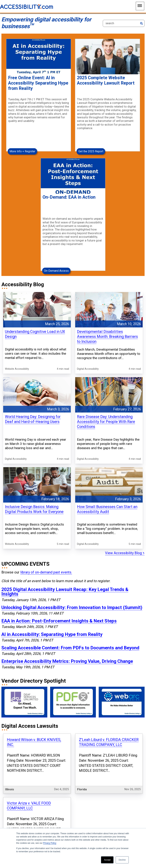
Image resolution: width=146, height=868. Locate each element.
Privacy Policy (50, 843)
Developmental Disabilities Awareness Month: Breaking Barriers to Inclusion (107, 297)
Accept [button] (107, 860)
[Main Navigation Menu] (140, 6)
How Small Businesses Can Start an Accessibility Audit (107, 456)
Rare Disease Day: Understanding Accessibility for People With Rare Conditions (106, 378)
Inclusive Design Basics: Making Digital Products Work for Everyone (34, 456)
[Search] (124, 23)
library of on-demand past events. (46, 511)
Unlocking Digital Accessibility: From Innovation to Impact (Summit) (72, 546)
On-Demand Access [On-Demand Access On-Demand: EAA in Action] (56, 231)
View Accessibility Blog (125, 491)
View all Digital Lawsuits (124, 770)
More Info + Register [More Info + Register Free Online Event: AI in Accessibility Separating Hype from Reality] (22, 132)
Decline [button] (122, 860)
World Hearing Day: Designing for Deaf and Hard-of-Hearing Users (33, 376)
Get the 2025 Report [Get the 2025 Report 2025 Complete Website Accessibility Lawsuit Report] (91, 132)
